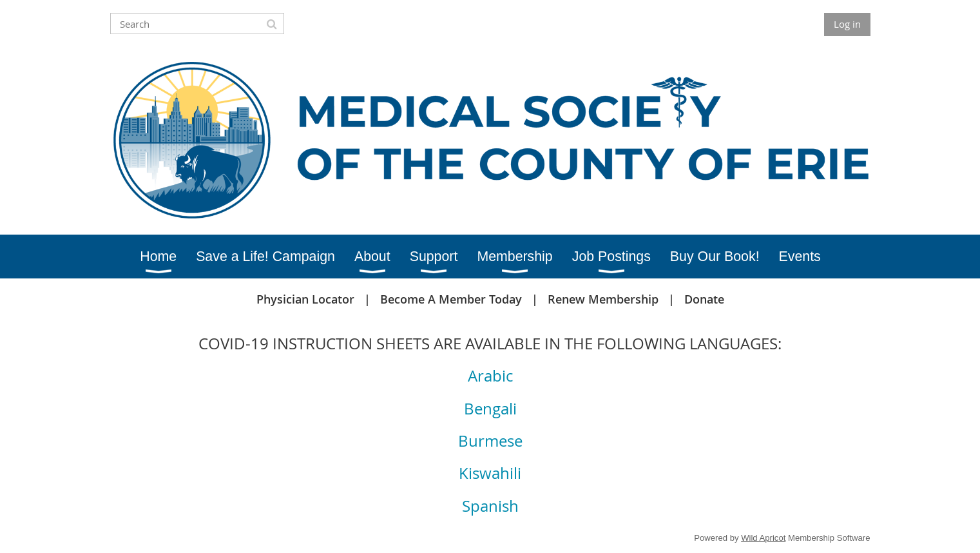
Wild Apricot (763, 538)
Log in (847, 24)
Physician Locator (305, 299)
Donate (704, 299)
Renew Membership (603, 299)
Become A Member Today (451, 299)
